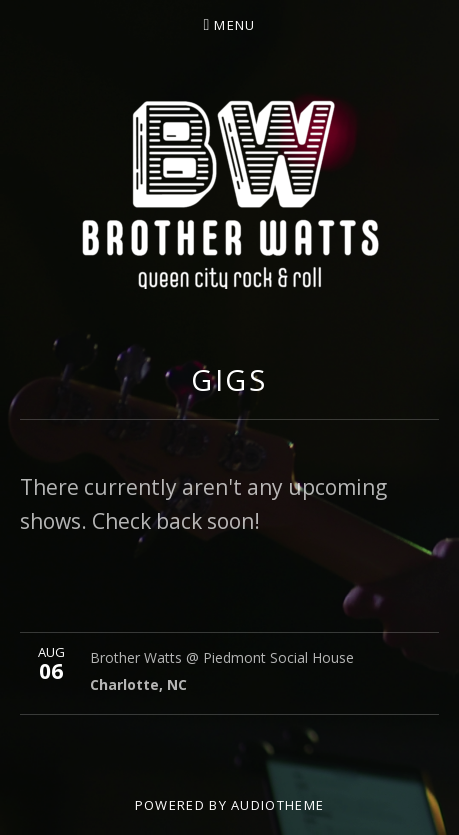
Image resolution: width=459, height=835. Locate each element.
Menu (234, 25)
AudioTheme (277, 805)
